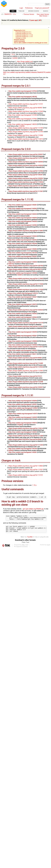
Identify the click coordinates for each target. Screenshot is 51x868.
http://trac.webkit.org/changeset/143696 (22, 401)
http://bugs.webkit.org (24, 62)
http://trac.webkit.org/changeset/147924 (22, 91)
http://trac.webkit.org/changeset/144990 (22, 345)
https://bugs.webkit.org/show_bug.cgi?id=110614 (25, 428)
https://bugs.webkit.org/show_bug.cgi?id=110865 (25, 466)
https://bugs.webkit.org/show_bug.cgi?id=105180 (25, 266)
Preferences (29, 8)
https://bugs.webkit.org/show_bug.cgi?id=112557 (25, 470)
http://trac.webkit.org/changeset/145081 (22, 205)
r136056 (22, 126)
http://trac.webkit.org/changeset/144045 (22, 417)
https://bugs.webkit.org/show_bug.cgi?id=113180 (25, 128)
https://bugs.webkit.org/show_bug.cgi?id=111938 (25, 290)
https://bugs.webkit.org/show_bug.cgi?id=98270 (25, 269)
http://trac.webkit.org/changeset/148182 (22, 97)
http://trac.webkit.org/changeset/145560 (22, 317)
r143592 (15, 58)
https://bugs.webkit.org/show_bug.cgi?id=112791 (25, 158)
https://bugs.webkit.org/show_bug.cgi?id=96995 (25, 108)
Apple (48, 547)
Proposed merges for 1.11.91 (24, 36)
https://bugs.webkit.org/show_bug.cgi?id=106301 (25, 175)
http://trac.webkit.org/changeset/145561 (22, 336)
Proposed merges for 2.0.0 (23, 33)
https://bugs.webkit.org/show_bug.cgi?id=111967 (25, 191)
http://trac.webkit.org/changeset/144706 (22, 449)
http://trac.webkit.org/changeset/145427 (22, 297)
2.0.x (15, 14)
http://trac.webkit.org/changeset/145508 (22, 273)
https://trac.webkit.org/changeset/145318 (22, 293)
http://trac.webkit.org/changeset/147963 (22, 119)
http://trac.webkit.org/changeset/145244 (22, 244)
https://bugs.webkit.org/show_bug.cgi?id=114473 (25, 139)
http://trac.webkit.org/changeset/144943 (22, 221)
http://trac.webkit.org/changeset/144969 (22, 209)
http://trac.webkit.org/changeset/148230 (22, 124)
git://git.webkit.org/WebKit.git (32, 509)
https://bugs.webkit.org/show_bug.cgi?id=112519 (25, 347)
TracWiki (30, 539)
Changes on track (21, 38)
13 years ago (33, 20)
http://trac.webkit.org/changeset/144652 (22, 432)
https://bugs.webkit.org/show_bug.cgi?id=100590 (25, 162)
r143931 (10, 419)
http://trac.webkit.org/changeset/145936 (22, 350)
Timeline (21, 11)
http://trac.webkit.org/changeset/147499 (22, 115)
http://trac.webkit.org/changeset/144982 (22, 225)
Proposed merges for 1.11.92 (24, 35)
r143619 (10, 264)
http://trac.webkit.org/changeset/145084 (22, 249)
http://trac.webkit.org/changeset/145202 (22, 240)
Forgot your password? (42, 8)
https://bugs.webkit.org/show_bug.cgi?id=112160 (25, 326)
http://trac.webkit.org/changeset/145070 (22, 304)
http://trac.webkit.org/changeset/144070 (22, 423)
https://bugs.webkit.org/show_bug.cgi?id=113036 (25, 182)
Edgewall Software (22, 549)
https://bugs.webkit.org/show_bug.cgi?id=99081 (25, 358)
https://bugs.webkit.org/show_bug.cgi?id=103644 (25, 310)
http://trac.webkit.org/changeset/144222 (22, 214)
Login (21, 8)
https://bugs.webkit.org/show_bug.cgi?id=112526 (25, 367)
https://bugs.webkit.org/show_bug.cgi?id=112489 (25, 363)
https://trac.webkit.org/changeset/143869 (22, 408)
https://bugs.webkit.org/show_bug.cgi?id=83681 (25, 439)
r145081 (19, 275)
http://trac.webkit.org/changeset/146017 (22, 354)
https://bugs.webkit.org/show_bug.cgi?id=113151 (25, 104)
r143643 (10, 450)
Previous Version (29, 14)
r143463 (20, 425)
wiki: (2, 14)
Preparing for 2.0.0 (20, 30)
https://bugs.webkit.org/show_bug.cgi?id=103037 (25, 154)
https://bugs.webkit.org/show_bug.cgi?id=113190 (25, 132)
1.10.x (13, 54)
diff (40, 20)
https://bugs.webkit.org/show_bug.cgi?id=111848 (25, 284)
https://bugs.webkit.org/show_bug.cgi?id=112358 (25, 382)
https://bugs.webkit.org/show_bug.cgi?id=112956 (25, 171)
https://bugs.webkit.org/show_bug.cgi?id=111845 (25, 279)
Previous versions (19, 40)
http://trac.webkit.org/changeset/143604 (22, 236)
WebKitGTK (8, 14)
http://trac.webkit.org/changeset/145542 (22, 314)
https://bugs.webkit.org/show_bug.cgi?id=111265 (25, 445)
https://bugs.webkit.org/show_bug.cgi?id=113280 (25, 135)
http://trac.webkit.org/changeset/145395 (22, 332)
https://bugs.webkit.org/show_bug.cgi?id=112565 (25, 371)
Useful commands (19, 41)
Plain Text (25, 545)
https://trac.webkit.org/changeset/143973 (22, 414)
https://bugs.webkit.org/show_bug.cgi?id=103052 (25, 178)
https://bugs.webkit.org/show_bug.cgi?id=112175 (25, 323)
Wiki (13, 11)
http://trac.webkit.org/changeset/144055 (22, 262)
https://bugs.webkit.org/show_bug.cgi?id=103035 (25, 165)
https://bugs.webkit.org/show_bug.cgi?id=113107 (25, 186)
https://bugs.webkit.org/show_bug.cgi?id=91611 (25, 376)
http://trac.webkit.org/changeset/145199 (22, 253)
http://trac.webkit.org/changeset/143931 (22, 404)
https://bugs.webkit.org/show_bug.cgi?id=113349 (25, 111)
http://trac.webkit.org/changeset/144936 (22, 218)
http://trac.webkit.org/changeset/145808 (22, 341)
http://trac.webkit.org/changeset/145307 (22, 256)
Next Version (43, 16)
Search (46, 11)
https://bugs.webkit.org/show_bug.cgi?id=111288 (25, 436)
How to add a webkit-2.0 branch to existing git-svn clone (31, 43)
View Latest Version (43, 14)
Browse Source (34, 11)
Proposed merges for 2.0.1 (23, 32)
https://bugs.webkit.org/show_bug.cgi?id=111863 (25, 231)
